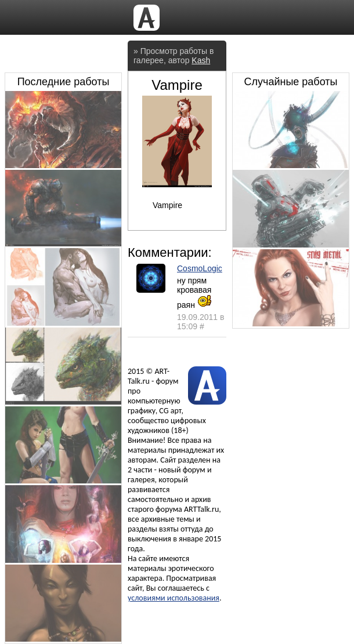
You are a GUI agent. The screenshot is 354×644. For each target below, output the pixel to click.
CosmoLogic (200, 268)
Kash (201, 60)
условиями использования (174, 598)
